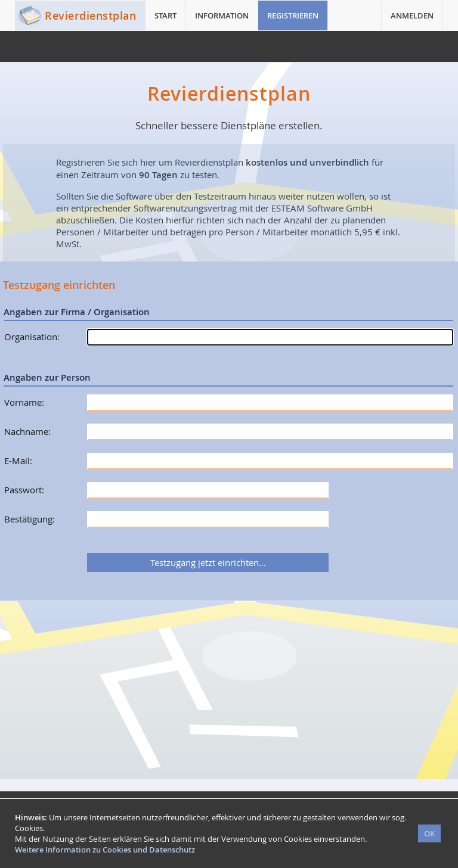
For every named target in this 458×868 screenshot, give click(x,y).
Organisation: (32, 337)
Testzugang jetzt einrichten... (208, 562)
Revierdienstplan (90, 15)
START (165, 15)
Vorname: (24, 402)
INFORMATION (222, 15)
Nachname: (27, 431)
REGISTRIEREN (293, 15)
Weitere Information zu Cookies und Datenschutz (105, 850)
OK (429, 833)
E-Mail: (18, 461)
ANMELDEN (412, 15)
